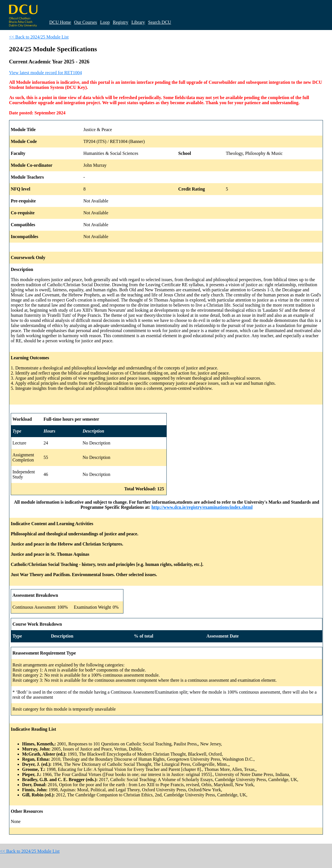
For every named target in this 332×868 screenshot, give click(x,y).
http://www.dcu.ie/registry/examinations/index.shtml (202, 507)
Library (138, 22)
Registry (121, 22)
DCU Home (60, 22)
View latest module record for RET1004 (45, 73)
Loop (105, 22)
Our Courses (85, 22)
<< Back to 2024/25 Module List (39, 37)
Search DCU (159, 22)
